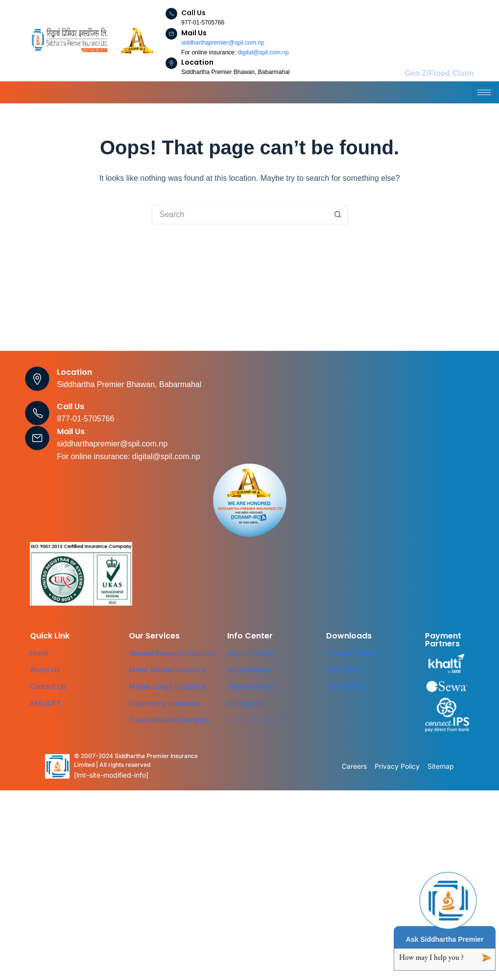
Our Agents (246, 703)
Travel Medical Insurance (169, 720)
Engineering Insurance (164, 703)
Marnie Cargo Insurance (167, 686)
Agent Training (251, 653)
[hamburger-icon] (484, 92)
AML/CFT (45, 703)
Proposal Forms (351, 653)
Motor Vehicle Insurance (167, 670)
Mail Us (194, 33)
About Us (45, 670)
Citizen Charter (251, 686)
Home (39, 653)
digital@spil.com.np (263, 52)
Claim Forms (345, 686)
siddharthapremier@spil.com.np (223, 43)
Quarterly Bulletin (255, 720)
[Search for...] (240, 215)
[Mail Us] (171, 34)
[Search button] (338, 215)
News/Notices (250, 670)
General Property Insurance (173, 653)
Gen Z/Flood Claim (439, 73)
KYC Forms (344, 670)
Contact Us (48, 686)
